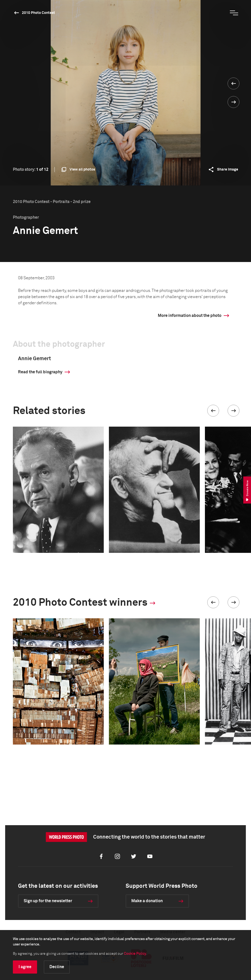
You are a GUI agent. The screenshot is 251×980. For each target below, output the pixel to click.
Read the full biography (40, 372)
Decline (57, 967)
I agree (25, 967)
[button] (213, 411)
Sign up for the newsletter (48, 901)
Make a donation (147, 901)
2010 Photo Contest (38, 13)
